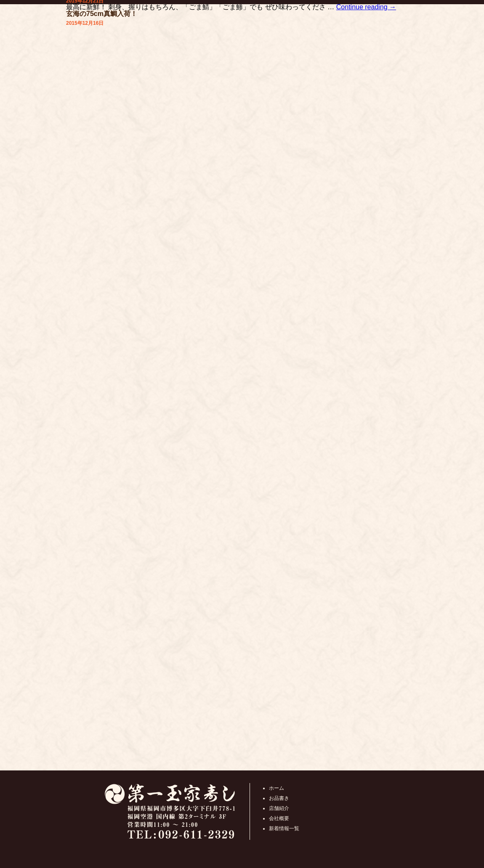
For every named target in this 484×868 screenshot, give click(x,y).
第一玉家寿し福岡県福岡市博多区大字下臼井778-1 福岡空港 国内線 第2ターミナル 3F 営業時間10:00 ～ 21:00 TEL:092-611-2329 (170, 811)
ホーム (277, 788)
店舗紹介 (279, 808)
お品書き (279, 798)
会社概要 (279, 818)
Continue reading (366, 7)
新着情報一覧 (284, 828)
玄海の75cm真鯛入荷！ (102, 14)
